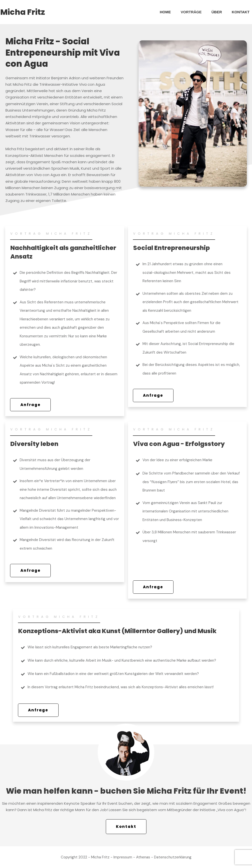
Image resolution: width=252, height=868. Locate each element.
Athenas (143, 857)
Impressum (123, 857)
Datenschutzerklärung (173, 857)
